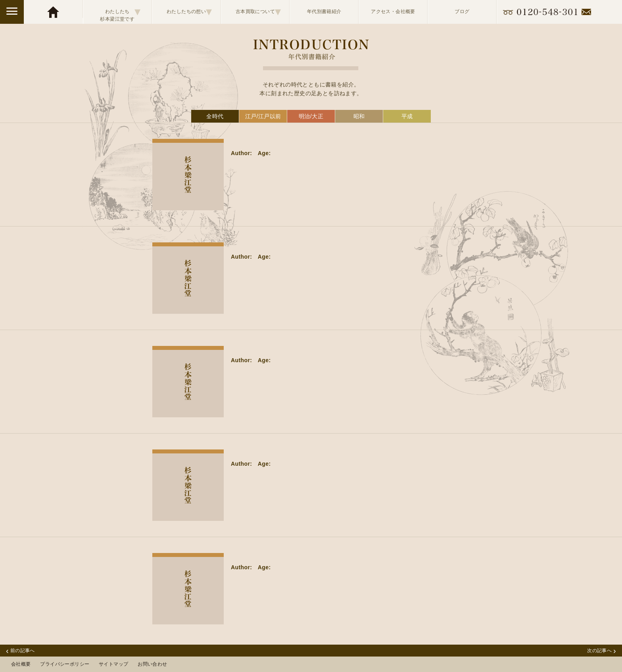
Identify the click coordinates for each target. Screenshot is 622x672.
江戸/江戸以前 (263, 116)
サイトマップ (113, 664)
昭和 (359, 116)
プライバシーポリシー (65, 664)
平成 (407, 116)
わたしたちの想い (189, 12)
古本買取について (258, 12)
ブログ (462, 12)
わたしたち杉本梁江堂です (120, 12)
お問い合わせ (152, 664)
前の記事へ (20, 651)
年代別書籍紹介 (324, 12)
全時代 (215, 116)
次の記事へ (602, 651)
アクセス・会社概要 (393, 12)
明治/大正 (311, 116)
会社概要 (21, 664)
